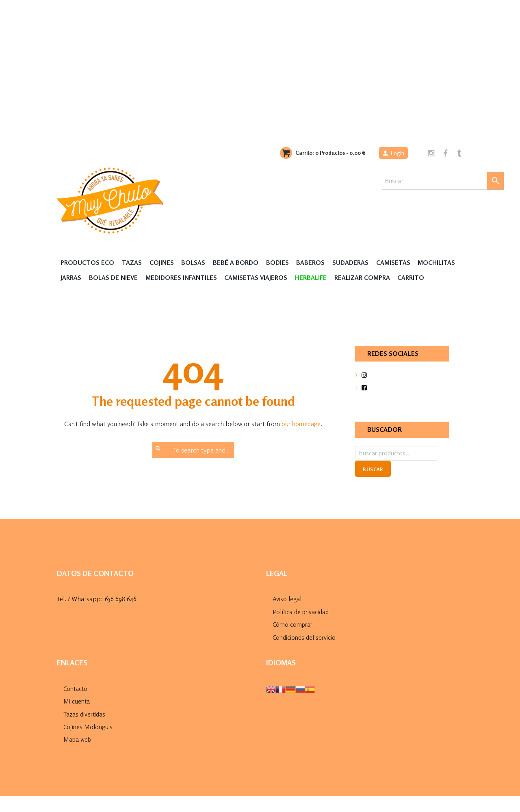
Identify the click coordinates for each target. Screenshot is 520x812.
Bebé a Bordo (238, 262)
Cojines (163, 262)
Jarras (117, 278)
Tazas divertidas (85, 730)
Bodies (281, 262)
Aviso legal (287, 615)
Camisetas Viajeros (306, 278)
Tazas (133, 262)
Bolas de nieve (161, 278)
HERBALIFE (362, 278)
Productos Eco (88, 262)
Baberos (315, 262)
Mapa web (78, 755)
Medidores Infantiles (230, 278)
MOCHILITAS (80, 278)
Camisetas (399, 262)
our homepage (301, 440)
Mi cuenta (77, 717)
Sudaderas (356, 262)
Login (396, 153)
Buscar (373, 486)
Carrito (75, 294)
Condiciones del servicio (305, 653)
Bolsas (195, 262)
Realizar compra (415, 278)
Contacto (76, 704)
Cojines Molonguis (88, 743)
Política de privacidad (302, 628)
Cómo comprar (294, 641)
